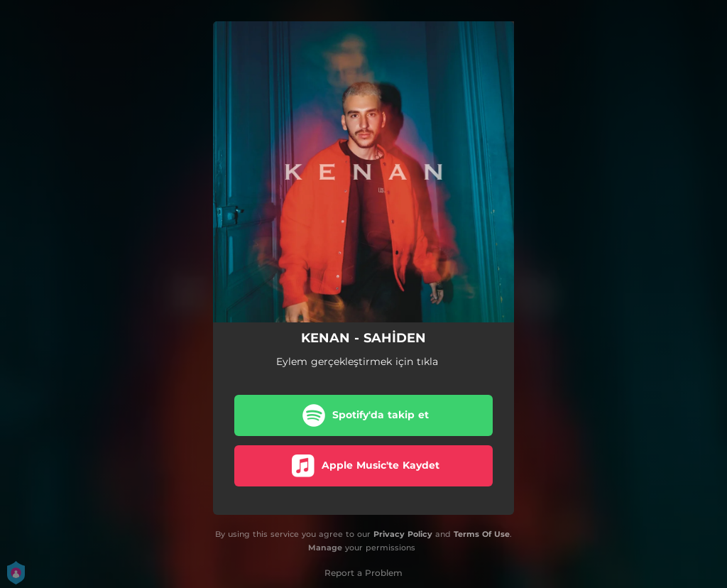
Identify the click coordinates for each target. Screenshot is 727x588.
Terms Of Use (482, 534)
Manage (325, 548)
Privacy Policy (403, 534)
